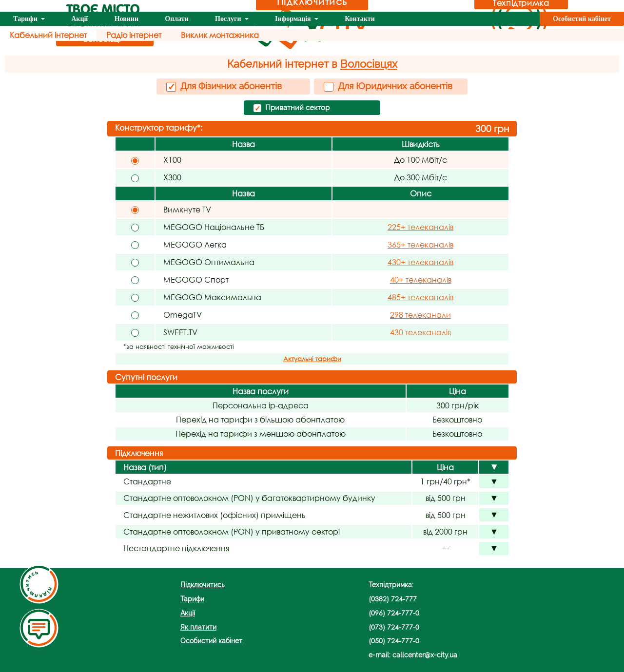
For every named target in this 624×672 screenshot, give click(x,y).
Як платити (198, 627)
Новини (127, 19)
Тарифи (26, 19)
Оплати (176, 19)
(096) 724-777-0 (394, 613)
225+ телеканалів (420, 227)
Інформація (294, 19)
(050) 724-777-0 (394, 641)
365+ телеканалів (420, 244)
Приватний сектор (292, 108)
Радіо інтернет (134, 35)
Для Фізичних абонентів (224, 86)
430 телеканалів (420, 332)
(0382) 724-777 (393, 599)
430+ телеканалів (420, 262)
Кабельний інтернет (48, 35)
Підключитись (202, 585)
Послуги (229, 19)
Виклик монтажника (220, 35)
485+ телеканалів (420, 297)
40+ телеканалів (421, 279)
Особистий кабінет (582, 19)
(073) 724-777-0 (394, 627)
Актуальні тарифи (312, 359)
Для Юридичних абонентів (388, 86)
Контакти (360, 19)
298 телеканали (420, 315)
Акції (79, 19)
